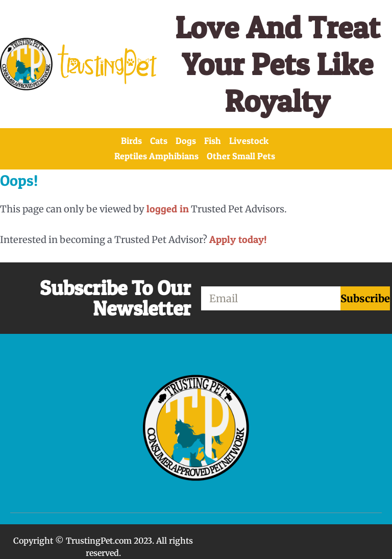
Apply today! (238, 239)
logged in (168, 209)
